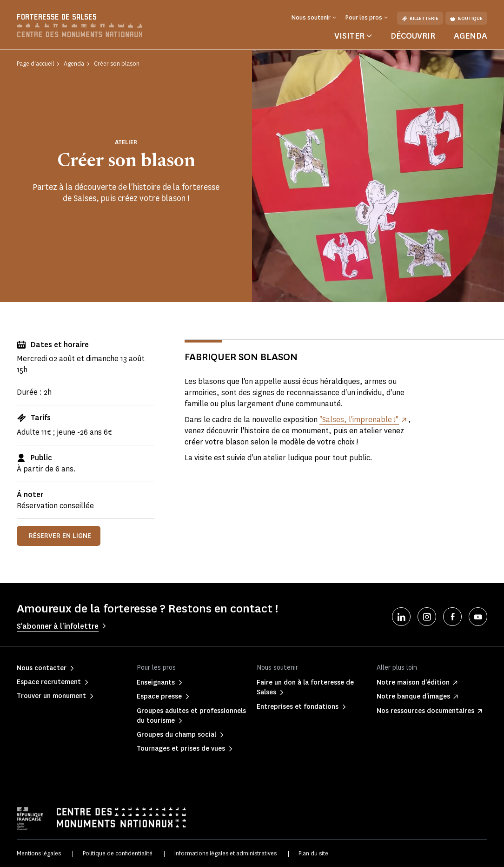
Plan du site (313, 853)
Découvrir (413, 36)
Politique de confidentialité (118, 853)
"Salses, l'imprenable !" (359, 420)
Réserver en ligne (60, 536)
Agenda (471, 36)
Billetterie (420, 18)
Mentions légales (39, 853)
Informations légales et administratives (225, 853)
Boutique (466, 18)
